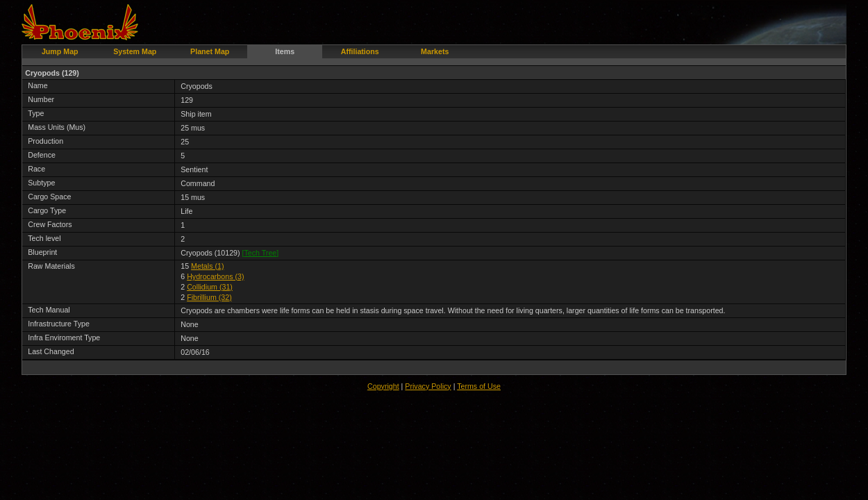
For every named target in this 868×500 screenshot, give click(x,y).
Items (285, 51)
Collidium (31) (210, 287)
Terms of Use (479, 386)
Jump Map (60, 51)
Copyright (383, 386)
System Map (135, 51)
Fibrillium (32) (209, 297)
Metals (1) (207, 266)
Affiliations (360, 51)
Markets (435, 51)
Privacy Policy (428, 386)
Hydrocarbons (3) (215, 276)
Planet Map (210, 51)
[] (261, 253)
